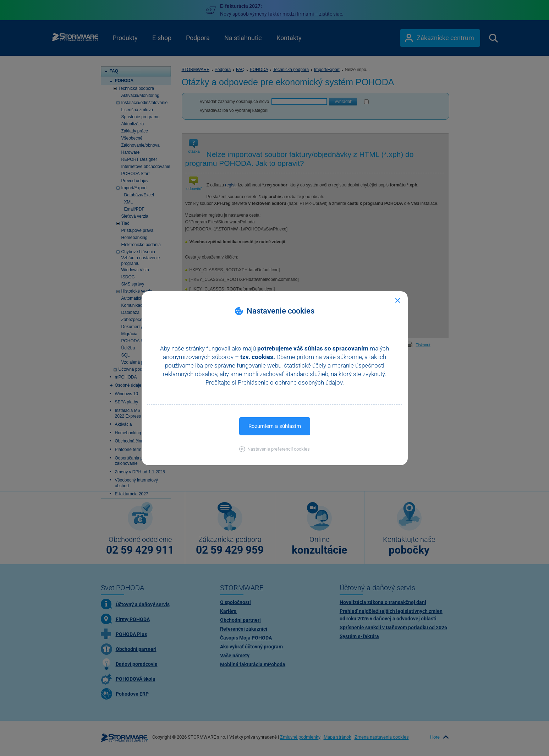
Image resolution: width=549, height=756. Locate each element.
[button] (274, 449)
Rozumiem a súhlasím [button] (275, 426)
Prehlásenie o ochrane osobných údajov (290, 382)
